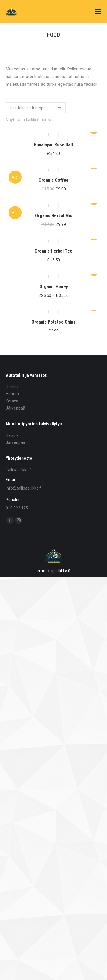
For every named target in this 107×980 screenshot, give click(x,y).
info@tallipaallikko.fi (24, 488)
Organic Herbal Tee (53, 251)
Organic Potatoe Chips (53, 322)
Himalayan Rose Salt (53, 145)
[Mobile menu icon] (98, 11)
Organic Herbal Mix (53, 216)
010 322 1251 (18, 508)
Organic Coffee (54, 180)
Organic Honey (54, 287)
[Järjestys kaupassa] (36, 108)
